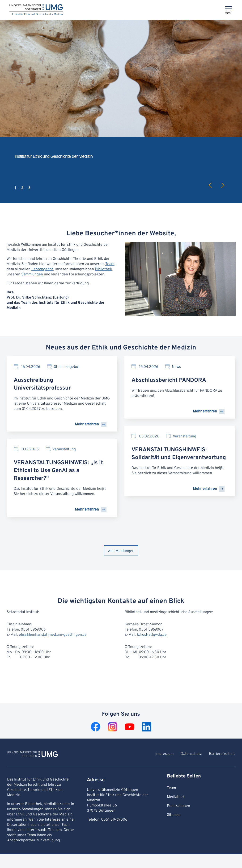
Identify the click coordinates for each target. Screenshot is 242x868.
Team (110, 264)
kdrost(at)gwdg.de (152, 635)
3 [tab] (30, 188)
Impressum (164, 754)
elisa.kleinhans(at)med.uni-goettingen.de (53, 635)
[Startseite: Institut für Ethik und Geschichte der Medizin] (36, 10)
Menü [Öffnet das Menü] (229, 13)
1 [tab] (15, 188)
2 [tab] (22, 188)
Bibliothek (103, 269)
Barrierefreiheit (222, 754)
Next (223, 185)
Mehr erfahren (87, 424)
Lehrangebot (42, 269)
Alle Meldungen (121, 551)
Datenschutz (191, 754)
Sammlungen (32, 274)
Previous (210, 185)
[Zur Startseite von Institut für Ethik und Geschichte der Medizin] (32, 755)
